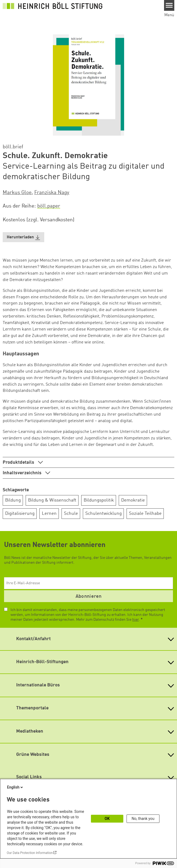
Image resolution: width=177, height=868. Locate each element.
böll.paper (49, 206)
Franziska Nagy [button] (52, 193)
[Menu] (169, 5)
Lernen (49, 514)
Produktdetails (19, 463)
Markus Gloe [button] (17, 193)
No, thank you (143, 819)
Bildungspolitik (99, 500)
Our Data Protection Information (30, 853)
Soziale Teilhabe (145, 514)
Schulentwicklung (103, 514)
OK (107, 819)
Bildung (13, 500)
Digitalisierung (20, 514)
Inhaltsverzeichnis (23, 473)
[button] (23, 237)
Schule (71, 514)
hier (135, 620)
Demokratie (133, 500)
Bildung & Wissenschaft (52, 500)
